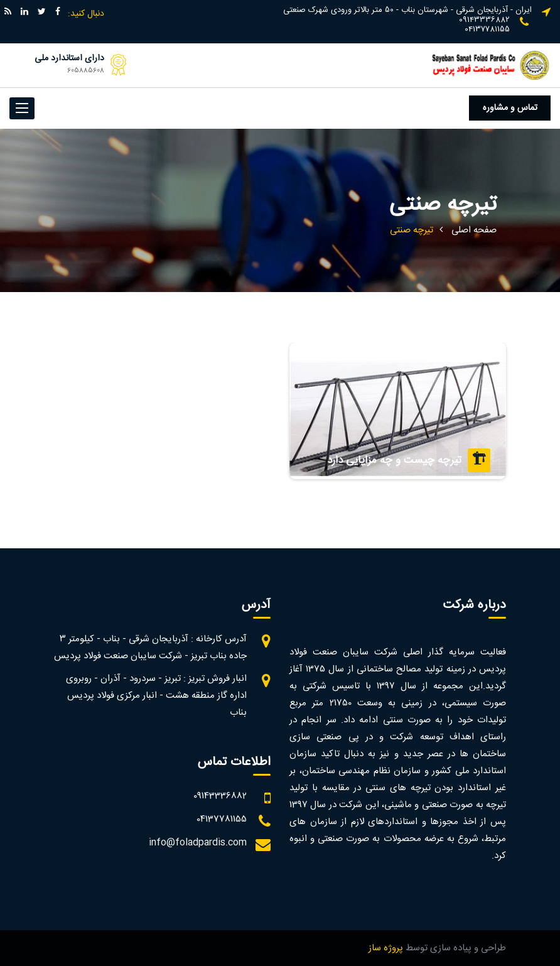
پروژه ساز (386, 948)
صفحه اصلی (474, 230)
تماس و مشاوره (510, 108)
